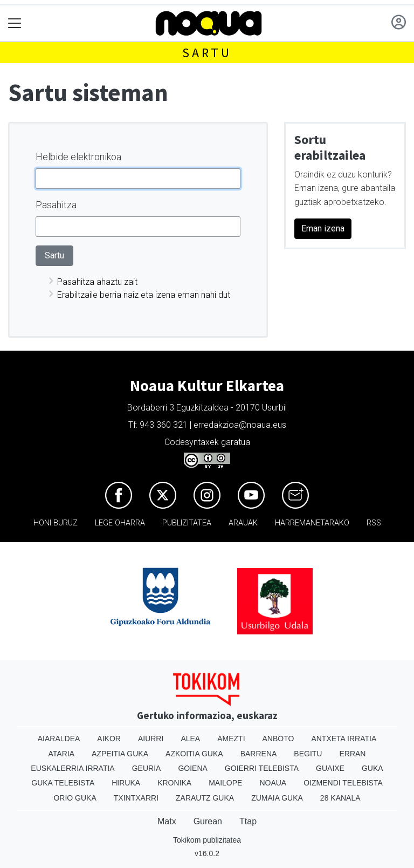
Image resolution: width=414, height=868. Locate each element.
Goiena (192, 768)
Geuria (147, 768)
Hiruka (126, 783)
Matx (167, 821)
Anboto (278, 739)
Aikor (109, 739)
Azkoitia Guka (194, 754)
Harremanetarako (312, 523)
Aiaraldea (59, 739)
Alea (190, 739)
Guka (372, 768)
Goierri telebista (262, 768)
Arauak (243, 523)
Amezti (231, 739)
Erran (352, 754)
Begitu (308, 754)
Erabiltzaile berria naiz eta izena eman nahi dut (144, 295)
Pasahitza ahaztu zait (97, 282)
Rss (374, 523)
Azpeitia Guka (120, 754)
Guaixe (330, 768)
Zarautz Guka (205, 798)
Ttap (248, 821)
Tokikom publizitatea (207, 840)
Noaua (273, 783)
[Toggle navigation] (15, 23)
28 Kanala (340, 798)
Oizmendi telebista (343, 783)
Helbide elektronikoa (78, 157)
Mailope (225, 783)
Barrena (259, 754)
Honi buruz (56, 523)
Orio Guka (75, 798)
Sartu (207, 53)
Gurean (208, 821)
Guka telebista (63, 783)
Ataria (62, 754)
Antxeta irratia (344, 739)
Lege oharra (120, 523)
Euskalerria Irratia (73, 768)
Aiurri (151, 739)
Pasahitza (56, 205)
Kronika (174, 783)
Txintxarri (136, 798)
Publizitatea (187, 523)
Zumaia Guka (277, 798)
